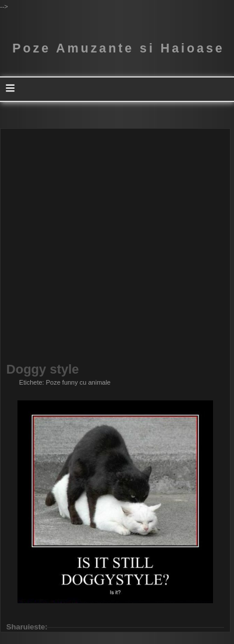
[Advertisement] (117, 246)
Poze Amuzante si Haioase (118, 48)
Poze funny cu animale (78, 382)
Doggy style (43, 369)
